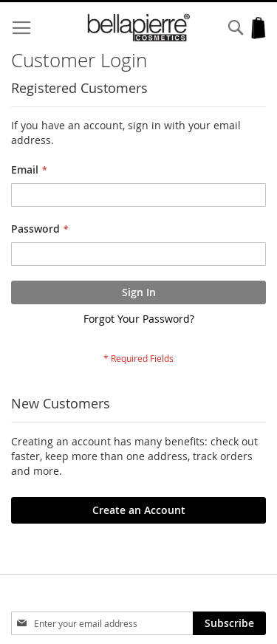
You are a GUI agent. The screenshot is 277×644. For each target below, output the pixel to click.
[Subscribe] (229, 623)
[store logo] (139, 28)
